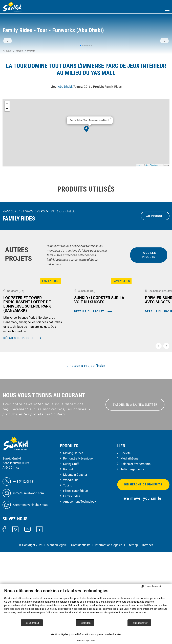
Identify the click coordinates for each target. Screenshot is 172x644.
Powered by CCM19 (86, 641)
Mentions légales (59, 634)
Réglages (85, 623)
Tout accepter (139, 623)
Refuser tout (32, 623)
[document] (86, 604)
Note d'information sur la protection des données (96, 634)
